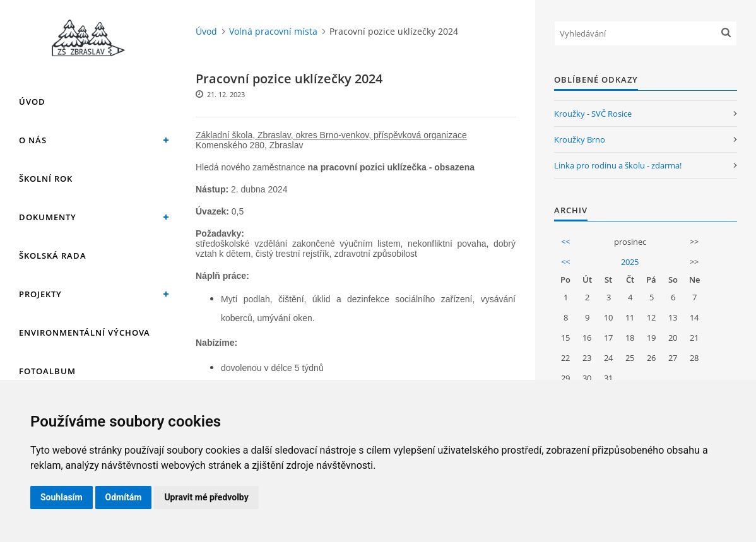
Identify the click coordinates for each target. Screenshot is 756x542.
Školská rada (53, 256)
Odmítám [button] (124, 497)
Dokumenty (48, 217)
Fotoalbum (47, 371)
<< (565, 242)
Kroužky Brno (580, 139)
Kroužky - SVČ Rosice (593, 114)
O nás (33, 140)
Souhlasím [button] (62, 497)
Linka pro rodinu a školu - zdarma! (618, 165)
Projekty (40, 294)
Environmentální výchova (85, 333)
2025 (630, 262)
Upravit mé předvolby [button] (206, 497)
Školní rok (46, 179)
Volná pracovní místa (273, 31)
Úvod (32, 102)
